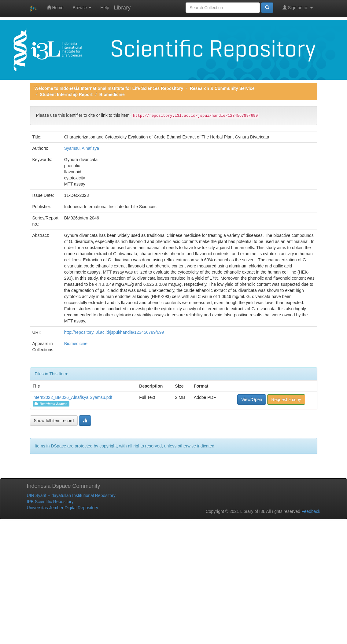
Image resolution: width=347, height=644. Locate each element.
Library (122, 8)
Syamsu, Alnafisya (82, 148)
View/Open (252, 399)
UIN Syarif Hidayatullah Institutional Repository (71, 495)
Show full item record (54, 421)
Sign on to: (298, 7)
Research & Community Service (222, 88)
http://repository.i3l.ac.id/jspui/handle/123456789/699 (114, 332)
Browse (82, 8)
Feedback (311, 511)
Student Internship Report (66, 94)
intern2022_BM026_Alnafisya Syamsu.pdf (73, 397)
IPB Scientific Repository (50, 502)
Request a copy (286, 399)
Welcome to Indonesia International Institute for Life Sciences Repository (109, 88)
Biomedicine (112, 94)
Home (55, 7)
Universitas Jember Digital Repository (63, 508)
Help (105, 8)
